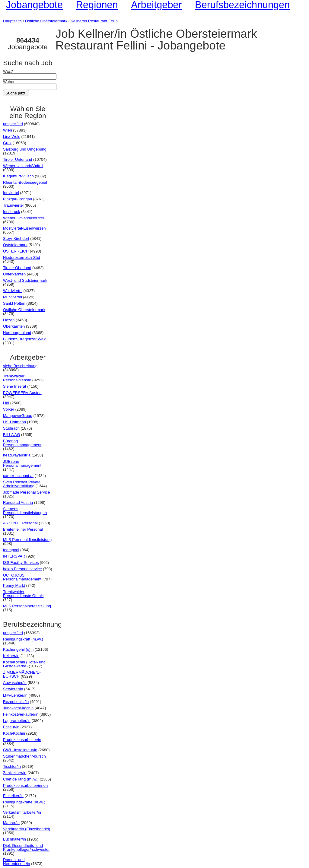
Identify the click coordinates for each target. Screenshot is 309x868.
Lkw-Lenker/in (15, 695)
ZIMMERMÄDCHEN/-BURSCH (22, 674)
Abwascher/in (15, 683)
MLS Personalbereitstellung (27, 606)
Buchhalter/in (14, 839)
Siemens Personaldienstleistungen (25, 511)
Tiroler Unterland (18, 159)
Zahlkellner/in (15, 773)
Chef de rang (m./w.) (21, 779)
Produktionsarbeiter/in (22, 740)
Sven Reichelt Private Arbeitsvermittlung (22, 484)
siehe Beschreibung (20, 366)
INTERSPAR (14, 556)
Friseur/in (11, 727)
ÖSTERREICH (16, 251)
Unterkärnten (14, 274)
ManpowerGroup (18, 416)
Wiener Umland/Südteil (23, 166)
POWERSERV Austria (22, 393)
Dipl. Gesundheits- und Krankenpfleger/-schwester (26, 847)
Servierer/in (13, 689)
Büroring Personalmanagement (22, 443)
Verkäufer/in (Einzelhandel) (27, 829)
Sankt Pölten (14, 303)
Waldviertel (13, 291)
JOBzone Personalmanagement (22, 463)
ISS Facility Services (21, 563)
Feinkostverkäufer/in (21, 714)
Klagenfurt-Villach (18, 176)
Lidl (6, 403)
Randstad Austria (18, 502)
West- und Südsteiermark (25, 280)
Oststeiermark (15, 245)
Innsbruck (11, 212)
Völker (9, 409)
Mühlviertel (13, 297)
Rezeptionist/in (16, 702)
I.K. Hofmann (14, 422)
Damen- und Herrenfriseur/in (17, 862)
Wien (8, 130)
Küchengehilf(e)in (18, 649)
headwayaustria (17, 455)
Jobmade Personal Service (26, 492)
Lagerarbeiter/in (17, 721)
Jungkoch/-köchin (18, 708)
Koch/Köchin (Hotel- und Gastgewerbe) (24, 664)
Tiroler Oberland (17, 268)
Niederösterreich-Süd (22, 258)
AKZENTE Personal (20, 523)
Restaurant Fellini (103, 21)
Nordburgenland (17, 333)
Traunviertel (13, 205)
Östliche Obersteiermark (46, 21)
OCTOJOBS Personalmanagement (22, 577)
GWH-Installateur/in (20, 750)
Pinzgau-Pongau (18, 199)
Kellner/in (79, 21)
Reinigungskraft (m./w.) (23, 639)
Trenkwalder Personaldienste (17, 378)
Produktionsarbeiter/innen (25, 785)
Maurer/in (11, 823)
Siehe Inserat (15, 386)
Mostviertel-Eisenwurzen (24, 228)
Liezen (9, 320)
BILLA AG (11, 435)
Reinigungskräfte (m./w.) (24, 802)
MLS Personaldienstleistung (27, 540)
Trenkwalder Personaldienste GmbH (23, 594)
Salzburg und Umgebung (25, 149)
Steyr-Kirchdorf (16, 238)
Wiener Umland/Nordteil (24, 218)
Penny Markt (14, 585)
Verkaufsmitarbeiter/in (22, 812)
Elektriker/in (13, 796)
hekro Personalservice (22, 569)
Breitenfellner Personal (23, 529)
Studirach (11, 428)
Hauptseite (12, 21)
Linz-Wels (12, 137)
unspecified (13, 124)
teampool (11, 550)
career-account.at (18, 476)
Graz (7, 143)
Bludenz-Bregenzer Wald (25, 339)
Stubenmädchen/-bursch (24, 756)
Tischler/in (12, 766)
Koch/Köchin (14, 733)
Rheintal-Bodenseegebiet (25, 182)
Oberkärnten (14, 326)
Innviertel (11, 193)
